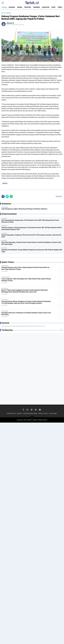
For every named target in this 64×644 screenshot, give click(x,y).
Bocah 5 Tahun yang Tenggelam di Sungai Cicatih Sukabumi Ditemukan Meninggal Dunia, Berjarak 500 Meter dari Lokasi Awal (25, 291)
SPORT (54, 7)
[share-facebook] (3, 196)
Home (3, 13)
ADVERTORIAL (6, 277)
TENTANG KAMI (11, 414)
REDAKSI (19, 414)
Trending (4, 7)
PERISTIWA (28, 7)
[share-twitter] (7, 196)
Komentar (59, 196)
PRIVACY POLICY (43, 414)
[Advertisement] (32, 348)
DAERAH (20, 7)
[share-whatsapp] (11, 196)
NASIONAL (12, 7)
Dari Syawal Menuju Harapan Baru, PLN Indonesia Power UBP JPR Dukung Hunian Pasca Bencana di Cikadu (30, 221)
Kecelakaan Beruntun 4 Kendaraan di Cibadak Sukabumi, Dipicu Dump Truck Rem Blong (26, 314)
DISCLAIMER (53, 414)
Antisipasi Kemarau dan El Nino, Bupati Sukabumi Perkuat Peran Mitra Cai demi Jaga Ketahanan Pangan (25, 268)
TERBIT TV (61, 7)
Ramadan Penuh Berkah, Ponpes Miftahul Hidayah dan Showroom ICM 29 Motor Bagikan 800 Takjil (32, 251)
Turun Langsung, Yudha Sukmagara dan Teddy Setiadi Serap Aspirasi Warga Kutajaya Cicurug (26, 280)
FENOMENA (37, 7)
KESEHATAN (46, 7)
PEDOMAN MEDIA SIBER (30, 414)
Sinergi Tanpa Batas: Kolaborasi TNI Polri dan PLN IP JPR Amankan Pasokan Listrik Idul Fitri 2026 (31, 236)
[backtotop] (32, 418)
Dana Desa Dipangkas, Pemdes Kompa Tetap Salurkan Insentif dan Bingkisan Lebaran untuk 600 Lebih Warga (31, 243)
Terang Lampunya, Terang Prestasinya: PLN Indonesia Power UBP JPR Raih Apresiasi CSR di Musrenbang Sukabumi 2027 (31, 228)
